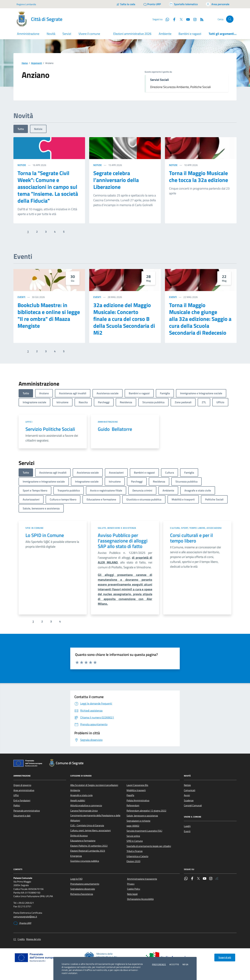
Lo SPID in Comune (45, 535)
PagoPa (130, 795)
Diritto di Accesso (79, 836)
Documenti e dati (22, 816)
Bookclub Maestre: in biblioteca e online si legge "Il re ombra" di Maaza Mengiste (49, 315)
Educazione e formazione (83, 841)
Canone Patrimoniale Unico (84, 811)
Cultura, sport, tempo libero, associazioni (196, 528)
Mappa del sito (33, 939)
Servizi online (133, 836)
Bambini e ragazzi (190, 34)
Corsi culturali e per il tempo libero (191, 538)
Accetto (174, 964)
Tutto (21, 129)
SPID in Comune (35, 528)
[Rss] (200, 19)
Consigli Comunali (193, 805)
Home (25, 63)
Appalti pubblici (78, 800)
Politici (17, 805)
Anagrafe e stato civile (81, 795)
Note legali (132, 894)
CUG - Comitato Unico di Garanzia (87, 825)
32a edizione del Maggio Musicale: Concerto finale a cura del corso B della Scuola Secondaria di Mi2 (124, 319)
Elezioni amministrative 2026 (132, 34)
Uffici (29, 422)
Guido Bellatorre (115, 429)
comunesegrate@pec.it (25, 917)
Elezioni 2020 (133, 861)
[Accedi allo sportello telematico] (183, 4)
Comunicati (190, 790)
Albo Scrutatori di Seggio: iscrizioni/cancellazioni (94, 785)
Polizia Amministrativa (138, 800)
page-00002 (133, 826)
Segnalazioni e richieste (138, 821)
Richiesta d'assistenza (82, 894)
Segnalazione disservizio (83, 889)
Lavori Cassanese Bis (137, 785)
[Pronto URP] (152, 4)
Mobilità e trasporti (136, 790)
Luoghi (187, 826)
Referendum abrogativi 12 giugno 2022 (146, 811)
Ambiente (165, 34)
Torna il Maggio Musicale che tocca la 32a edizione (199, 176)
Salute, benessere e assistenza (117, 528)
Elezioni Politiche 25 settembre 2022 (89, 846)
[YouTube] (187, 19)
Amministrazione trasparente (142, 879)
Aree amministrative (24, 790)
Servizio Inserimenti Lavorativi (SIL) (144, 831)
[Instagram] (194, 19)
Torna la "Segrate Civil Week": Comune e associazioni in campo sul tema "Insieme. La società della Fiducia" (48, 187)
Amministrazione (108, 422)
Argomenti (37, 63)
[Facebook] (173, 19)
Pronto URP (22, 923)
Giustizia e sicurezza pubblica (85, 861)
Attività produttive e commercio (86, 805)
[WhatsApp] (166, 19)
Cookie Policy (134, 889)
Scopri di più (225, 957)
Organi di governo (22, 785)
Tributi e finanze (135, 851)
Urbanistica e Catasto (137, 856)
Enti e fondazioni (22, 800)
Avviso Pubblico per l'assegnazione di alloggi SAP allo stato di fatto (123, 541)
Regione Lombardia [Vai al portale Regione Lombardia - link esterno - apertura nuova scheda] (26, 4)
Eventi (21, 297)
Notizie (38, 129)
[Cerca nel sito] (230, 19)
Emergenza (76, 856)
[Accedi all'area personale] (218, 4)
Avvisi (187, 795)
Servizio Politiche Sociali (50, 429)
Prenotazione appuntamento (85, 884)
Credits (21, 939)
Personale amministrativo (27, 811)
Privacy (131, 884)
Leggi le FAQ (76, 879)
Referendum (133, 805)
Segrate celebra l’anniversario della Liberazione (116, 180)
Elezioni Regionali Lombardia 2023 (88, 851)
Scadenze (189, 800)
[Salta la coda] (126, 4)
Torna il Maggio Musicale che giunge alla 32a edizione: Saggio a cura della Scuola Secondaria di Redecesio (200, 319)
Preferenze (159, 964)
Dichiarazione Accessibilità (140, 899)
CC (15, 939)
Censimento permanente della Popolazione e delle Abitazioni (95, 818)
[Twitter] (180, 19)
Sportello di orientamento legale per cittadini (149, 846)
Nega (185, 964)
